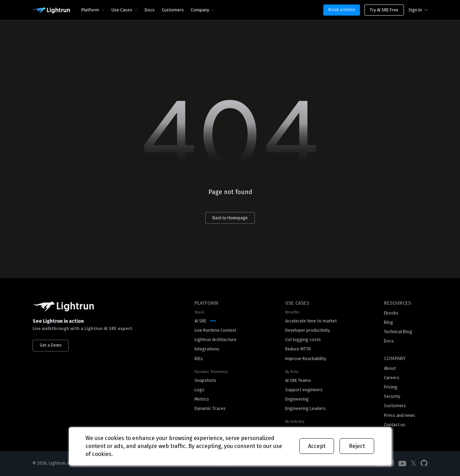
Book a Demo (342, 10)
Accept (317, 446)
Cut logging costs (303, 340)
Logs (200, 390)
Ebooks (391, 313)
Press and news (399, 415)
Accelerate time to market (311, 321)
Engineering (297, 399)
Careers (392, 378)
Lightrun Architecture (215, 340)
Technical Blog (398, 332)
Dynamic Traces (210, 408)
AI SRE (200, 321)
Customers (173, 10)
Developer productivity (308, 330)
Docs (150, 10)
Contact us (395, 425)
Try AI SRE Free (384, 10)
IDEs (199, 359)
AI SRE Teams (298, 380)
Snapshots (205, 380)
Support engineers (304, 390)
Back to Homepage (230, 218)
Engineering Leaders (305, 408)
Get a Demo (51, 345)
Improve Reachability (306, 359)
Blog (389, 322)
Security (392, 396)
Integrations (207, 349)
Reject (357, 446)
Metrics (202, 399)
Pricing (391, 387)
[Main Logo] (51, 11)
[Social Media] (402, 464)
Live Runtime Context (215, 330)
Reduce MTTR (298, 349)
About (390, 368)
